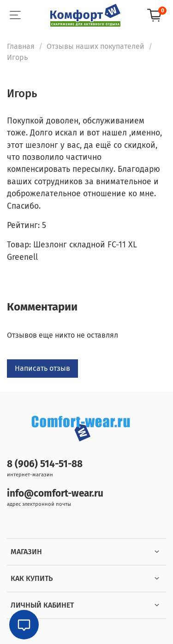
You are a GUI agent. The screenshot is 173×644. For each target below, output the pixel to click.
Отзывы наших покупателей (95, 46)
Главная (21, 46)
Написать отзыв (42, 368)
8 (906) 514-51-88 (45, 464)
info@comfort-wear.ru (55, 494)
